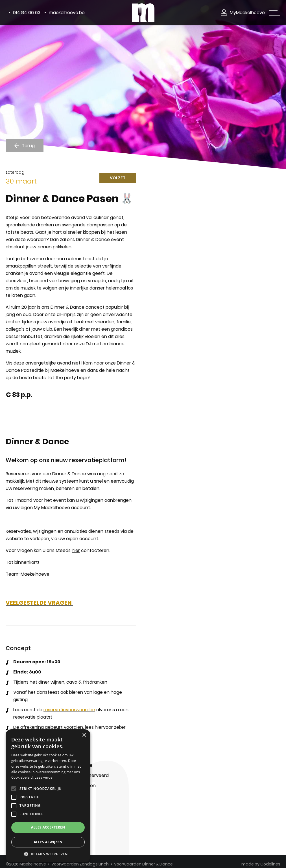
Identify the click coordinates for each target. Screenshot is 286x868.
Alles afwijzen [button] (48, 842)
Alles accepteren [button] (48, 827)
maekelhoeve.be (67, 13)
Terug (28, 145)
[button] (48, 854)
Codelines (270, 864)
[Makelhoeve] (143, 13)
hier (76, 550)
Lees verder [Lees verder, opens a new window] (44, 777)
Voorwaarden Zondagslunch (80, 864)
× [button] (84, 735)
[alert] (48, 796)
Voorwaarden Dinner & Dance (143, 864)
